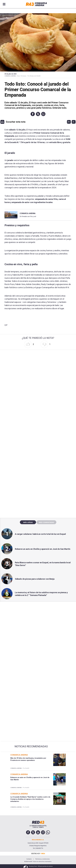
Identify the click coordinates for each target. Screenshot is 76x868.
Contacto (29, 859)
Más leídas (28, 522)
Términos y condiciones (42, 859)
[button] (33, 114)
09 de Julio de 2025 (10, 74)
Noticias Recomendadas (31, 746)
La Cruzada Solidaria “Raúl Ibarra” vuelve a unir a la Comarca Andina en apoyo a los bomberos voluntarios (30, 799)
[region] (38, 469)
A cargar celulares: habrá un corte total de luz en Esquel (40, 534)
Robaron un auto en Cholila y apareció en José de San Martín (43, 549)
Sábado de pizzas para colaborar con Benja (35, 579)
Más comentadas (46, 522)
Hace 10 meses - (22, 76)
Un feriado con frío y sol (28, 216)
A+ (69, 122)
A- (74, 122)
